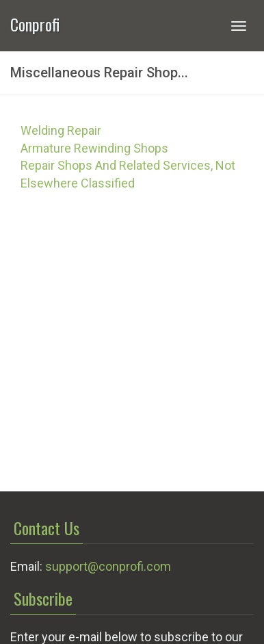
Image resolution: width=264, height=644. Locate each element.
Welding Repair (61, 130)
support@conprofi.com (108, 566)
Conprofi (35, 23)
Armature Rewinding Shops (94, 148)
